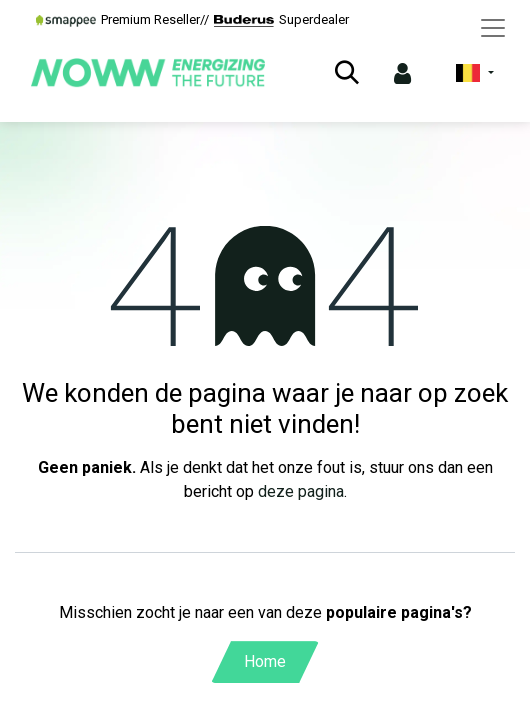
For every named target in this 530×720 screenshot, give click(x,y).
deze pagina (301, 491)
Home (265, 661)
